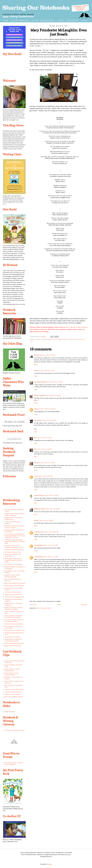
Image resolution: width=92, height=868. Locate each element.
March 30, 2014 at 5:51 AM (46, 371)
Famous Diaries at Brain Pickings (14, 586)
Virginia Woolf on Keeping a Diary (15, 597)
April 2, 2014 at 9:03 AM (49, 420)
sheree (36, 371)
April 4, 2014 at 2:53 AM (48, 463)
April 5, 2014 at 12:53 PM (51, 557)
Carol (36, 476)
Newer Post (33, 605)
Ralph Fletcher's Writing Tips (13, 646)
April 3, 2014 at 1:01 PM (44, 438)
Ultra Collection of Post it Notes (76, 327)
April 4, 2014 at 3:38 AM (45, 476)
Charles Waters (39, 495)
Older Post (84, 605)
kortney (36, 520)
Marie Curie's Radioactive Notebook (15, 583)
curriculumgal (38, 545)
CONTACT (85, 21)
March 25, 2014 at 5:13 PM (47, 355)
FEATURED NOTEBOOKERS (20, 21)
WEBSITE (61, 21)
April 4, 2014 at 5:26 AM (51, 495)
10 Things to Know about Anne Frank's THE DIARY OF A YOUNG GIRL (15, 541)
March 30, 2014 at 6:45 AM (55, 382)
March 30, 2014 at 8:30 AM (53, 395)
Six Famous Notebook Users (13, 552)
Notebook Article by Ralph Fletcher (15, 630)
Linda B (37, 355)
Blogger (49, 864)
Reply (36, 364)
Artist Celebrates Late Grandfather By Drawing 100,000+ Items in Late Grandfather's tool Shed (15, 536)
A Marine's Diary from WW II (13, 594)
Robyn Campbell (39, 395)
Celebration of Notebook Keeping (43, 339)
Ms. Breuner (38, 420)
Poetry (79, 339)
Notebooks (65, 339)
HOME (6, 21)
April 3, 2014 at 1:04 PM (44, 449)
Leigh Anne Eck (39, 532)
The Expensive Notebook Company (15, 730)
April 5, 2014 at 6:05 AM (51, 532)
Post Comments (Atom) (44, 608)
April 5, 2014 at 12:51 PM (51, 545)
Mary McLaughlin (57, 339)
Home (59, 605)
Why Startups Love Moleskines (14, 564)
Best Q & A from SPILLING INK (14, 643)
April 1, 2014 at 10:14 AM (48, 409)
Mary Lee (37, 463)
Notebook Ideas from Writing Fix (14, 624)
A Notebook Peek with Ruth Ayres (14, 689)
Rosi (35, 438)
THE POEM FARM (73, 21)
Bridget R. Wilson (39, 509)
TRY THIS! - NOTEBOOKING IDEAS (43, 21)
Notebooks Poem (73, 339)
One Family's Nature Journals (13, 592)
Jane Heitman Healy (40, 382)
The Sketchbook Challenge (12, 637)
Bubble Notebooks (10, 712)
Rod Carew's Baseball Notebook (14, 697)
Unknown (37, 409)
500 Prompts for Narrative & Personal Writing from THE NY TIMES (14, 560)
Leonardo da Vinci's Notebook (13, 692)
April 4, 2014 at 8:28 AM (53, 509)
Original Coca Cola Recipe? (13, 694)
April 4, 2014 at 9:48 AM (46, 520)
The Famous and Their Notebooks (14, 550)
